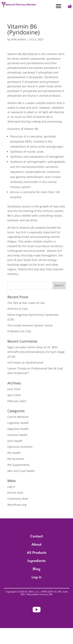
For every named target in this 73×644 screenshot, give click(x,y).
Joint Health (15, 441)
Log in (11, 487)
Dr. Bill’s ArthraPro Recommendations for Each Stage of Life (36, 352)
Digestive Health (18, 429)
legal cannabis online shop (25, 347)
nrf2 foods (14, 363)
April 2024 (14, 395)
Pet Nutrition (16, 459)
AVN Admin (19, 39)
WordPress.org (17, 505)
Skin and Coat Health (21, 471)
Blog (36, 570)
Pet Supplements (18, 465)
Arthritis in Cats (18, 309)
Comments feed (18, 499)
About (36, 545)
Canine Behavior (18, 417)
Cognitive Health (18, 423)
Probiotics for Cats (19, 331)
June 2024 (14, 389)
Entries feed (15, 493)
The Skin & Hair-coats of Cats (26, 303)
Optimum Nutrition (20, 447)
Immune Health (18, 435)
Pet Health (14, 453)
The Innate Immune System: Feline (30, 325)
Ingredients (36, 561)
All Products (37, 553)
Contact (36, 537)
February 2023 (17, 401)
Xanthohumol (34, 363)
